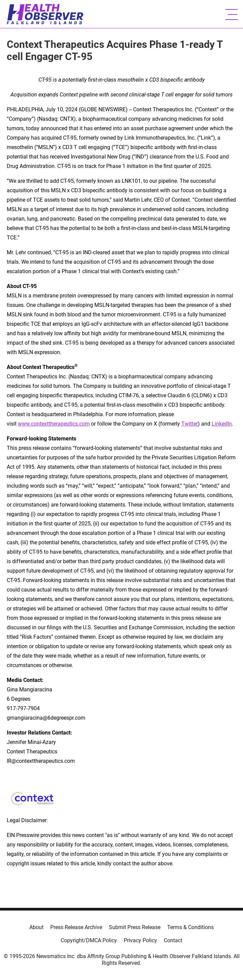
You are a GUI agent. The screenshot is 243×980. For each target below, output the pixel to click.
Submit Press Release (135, 927)
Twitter (190, 424)
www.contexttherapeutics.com (54, 424)
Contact (173, 940)
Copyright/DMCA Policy (89, 940)
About (36, 927)
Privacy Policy (140, 940)
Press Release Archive (76, 927)
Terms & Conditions (190, 927)
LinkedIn (222, 424)
